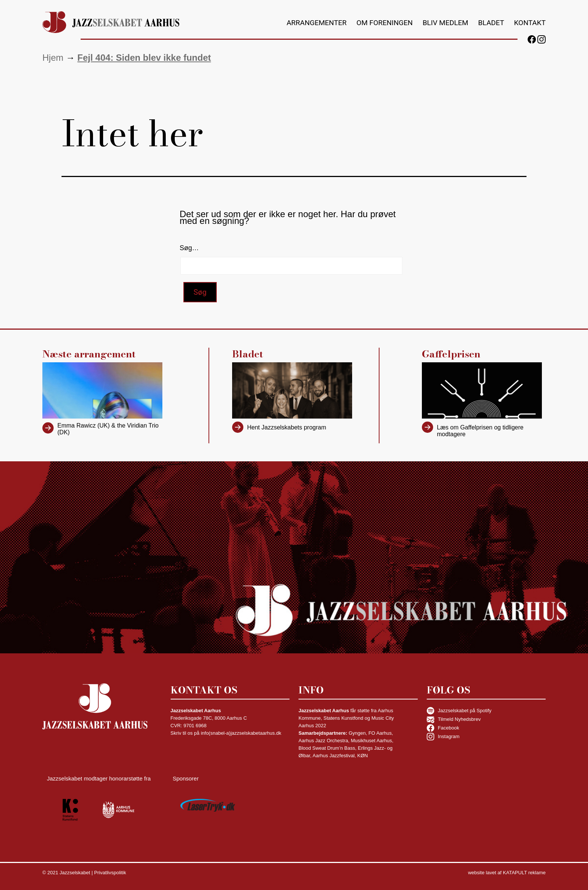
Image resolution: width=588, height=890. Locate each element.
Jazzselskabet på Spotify (459, 711)
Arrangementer (316, 23)
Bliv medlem (445, 23)
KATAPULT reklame (524, 873)
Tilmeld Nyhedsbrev (454, 719)
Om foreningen (385, 23)
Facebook (443, 728)
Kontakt (530, 23)
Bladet (491, 23)
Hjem (53, 58)
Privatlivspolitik (110, 873)
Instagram (443, 737)
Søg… (189, 248)
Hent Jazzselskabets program (287, 427)
